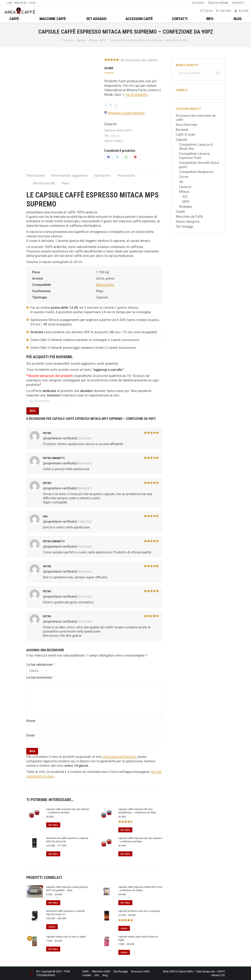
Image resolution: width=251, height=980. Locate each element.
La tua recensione (40, 677)
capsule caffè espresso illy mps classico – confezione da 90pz (140, 840)
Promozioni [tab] (126, 175)
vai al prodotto (137, 95)
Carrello (223, 11)
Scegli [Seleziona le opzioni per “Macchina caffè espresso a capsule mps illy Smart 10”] (52, 927)
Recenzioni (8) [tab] (44, 183)
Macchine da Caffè (189, 217)
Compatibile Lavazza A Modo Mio (196, 147)
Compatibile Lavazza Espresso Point (194, 156)
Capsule (182, 140)
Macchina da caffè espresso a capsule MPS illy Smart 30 (67, 840)
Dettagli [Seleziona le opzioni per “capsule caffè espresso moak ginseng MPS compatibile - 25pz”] (53, 903)
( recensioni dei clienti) (139, 60)
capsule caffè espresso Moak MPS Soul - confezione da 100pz (140, 889)
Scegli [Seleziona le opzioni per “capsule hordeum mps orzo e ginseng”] (124, 928)
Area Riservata (186, 125)
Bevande (182, 130)
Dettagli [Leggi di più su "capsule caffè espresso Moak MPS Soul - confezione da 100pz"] (125, 903)
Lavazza (185, 187)
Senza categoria (188, 221)
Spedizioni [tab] (102, 175)
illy (181, 182)
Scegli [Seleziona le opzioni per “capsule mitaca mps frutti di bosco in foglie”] (124, 952)
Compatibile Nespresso (196, 172)
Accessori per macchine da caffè (196, 118)
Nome (31, 721)
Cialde (180, 212)
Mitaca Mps (105, 285)
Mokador (186, 207)
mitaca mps (115, 136)
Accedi (241, 11)
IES (185, 197)
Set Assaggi (184, 226)
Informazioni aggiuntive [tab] (69, 175)
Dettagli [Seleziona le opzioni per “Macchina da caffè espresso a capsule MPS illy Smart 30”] (53, 854)
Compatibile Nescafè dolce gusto (199, 165)
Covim (184, 177)
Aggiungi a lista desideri (126, 113)
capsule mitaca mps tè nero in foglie (66, 937)
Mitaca (121, 130)
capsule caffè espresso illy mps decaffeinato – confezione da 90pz (137, 811)
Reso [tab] (66, 183)
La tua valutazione (41, 664)
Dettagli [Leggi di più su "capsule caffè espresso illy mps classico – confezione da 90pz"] (125, 854)
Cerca (217, 73)
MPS (128, 130)
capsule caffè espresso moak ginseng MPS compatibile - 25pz (67, 889)
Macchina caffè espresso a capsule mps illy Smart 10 (66, 913)
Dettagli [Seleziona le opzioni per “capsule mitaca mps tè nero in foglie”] (53, 949)
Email (30, 735)
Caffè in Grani (185, 135)
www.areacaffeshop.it (119, 757)
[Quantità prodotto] (111, 105)
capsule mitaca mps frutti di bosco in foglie (138, 938)
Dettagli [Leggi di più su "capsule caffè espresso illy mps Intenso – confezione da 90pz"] (53, 825)
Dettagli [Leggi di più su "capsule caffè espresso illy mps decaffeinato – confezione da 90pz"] (125, 830)
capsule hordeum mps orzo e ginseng (139, 911)
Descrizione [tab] (35, 175)
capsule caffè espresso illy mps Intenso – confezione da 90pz (68, 811)
